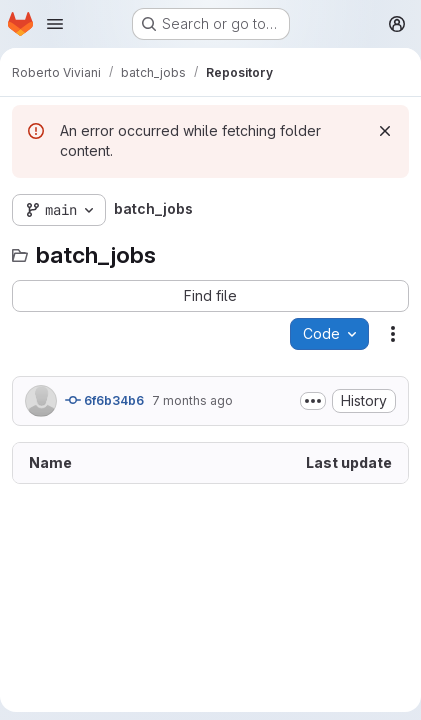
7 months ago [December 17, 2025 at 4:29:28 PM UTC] (192, 400)
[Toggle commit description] (313, 401)
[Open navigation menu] (55, 24)
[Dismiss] (385, 131)
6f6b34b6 (104, 400)
